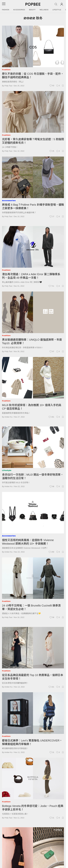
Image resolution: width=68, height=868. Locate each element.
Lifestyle (57, 10)
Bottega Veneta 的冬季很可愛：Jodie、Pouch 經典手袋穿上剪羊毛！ (33, 808)
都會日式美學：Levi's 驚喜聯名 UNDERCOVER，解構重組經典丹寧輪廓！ (32, 742)
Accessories (19, 10)
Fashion (6, 10)
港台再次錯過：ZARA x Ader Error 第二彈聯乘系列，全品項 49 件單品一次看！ (31, 276)
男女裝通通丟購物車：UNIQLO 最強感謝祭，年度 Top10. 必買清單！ (32, 341)
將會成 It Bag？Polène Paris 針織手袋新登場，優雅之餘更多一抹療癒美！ (33, 206)
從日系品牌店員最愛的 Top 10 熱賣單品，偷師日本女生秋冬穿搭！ (33, 677)
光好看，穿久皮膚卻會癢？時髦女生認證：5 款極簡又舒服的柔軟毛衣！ (33, 141)
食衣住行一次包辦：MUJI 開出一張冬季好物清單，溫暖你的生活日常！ (33, 476)
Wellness (44, 10)
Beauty (32, 10)
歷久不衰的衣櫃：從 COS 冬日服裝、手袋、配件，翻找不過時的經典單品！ (33, 76)
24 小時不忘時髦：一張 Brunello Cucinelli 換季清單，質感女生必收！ (31, 607)
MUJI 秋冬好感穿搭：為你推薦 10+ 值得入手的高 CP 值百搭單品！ (32, 407)
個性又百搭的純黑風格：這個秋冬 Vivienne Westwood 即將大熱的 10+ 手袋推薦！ (28, 542)
